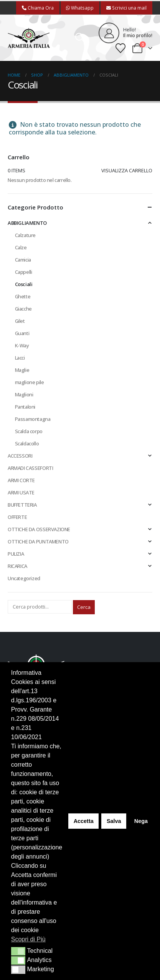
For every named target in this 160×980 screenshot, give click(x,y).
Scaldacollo (27, 443)
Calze (21, 247)
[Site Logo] (29, 38)
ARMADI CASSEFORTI (30, 468)
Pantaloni (25, 407)
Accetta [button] (84, 821)
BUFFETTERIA (22, 505)
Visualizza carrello (127, 170)
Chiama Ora (38, 8)
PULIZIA (16, 554)
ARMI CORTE (21, 480)
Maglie (22, 370)
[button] (80, 38)
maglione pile (30, 382)
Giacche (23, 309)
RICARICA (17, 566)
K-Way (22, 345)
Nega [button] (141, 821)
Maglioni (24, 394)
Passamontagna (33, 419)
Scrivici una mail (126, 8)
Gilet (20, 321)
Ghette (23, 296)
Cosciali (24, 284)
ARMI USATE (21, 492)
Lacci (20, 358)
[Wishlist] (121, 48)
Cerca (84, 607)
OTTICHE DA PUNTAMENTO (38, 542)
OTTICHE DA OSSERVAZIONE (39, 529)
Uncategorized (24, 578)
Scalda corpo (29, 431)
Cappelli (24, 272)
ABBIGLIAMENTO (27, 223)
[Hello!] (125, 33)
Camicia (23, 260)
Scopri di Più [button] (28, 939)
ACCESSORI (20, 456)
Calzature (26, 235)
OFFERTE (17, 517)
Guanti (22, 333)
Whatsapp (80, 8)
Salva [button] (114, 821)
